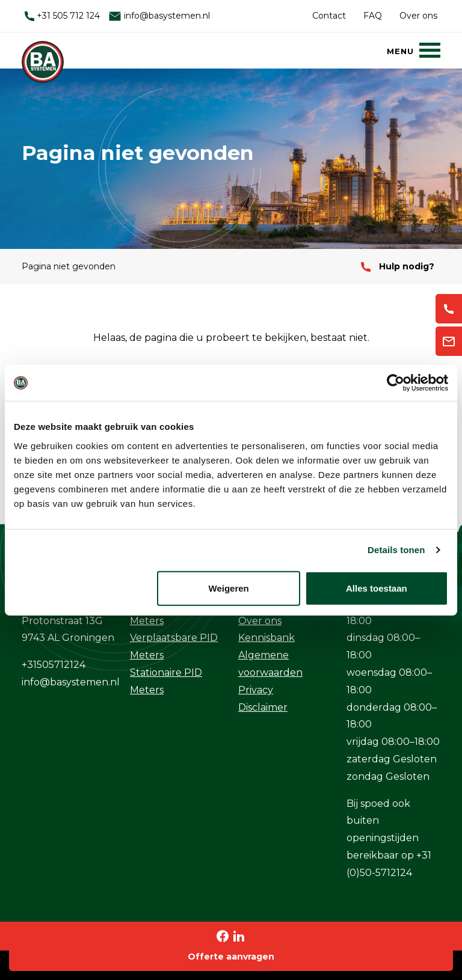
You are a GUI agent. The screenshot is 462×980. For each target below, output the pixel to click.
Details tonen (396, 550)
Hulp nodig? (398, 266)
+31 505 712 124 (62, 16)
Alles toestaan (377, 588)
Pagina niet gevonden (69, 266)
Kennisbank (266, 638)
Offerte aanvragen (231, 957)
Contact (329, 16)
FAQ (373, 16)
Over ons (418, 16)
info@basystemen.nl (159, 16)
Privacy (256, 690)
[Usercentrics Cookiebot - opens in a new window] (396, 383)
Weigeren (229, 588)
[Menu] (414, 50)
